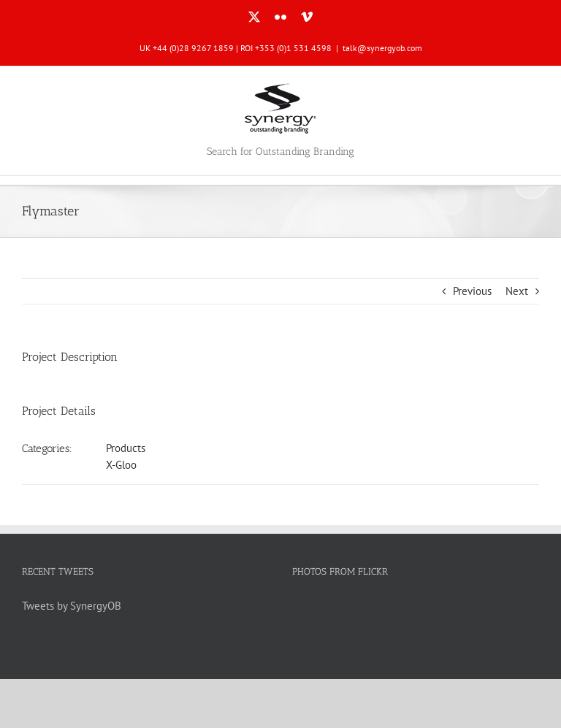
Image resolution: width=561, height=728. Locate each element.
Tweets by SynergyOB (72, 606)
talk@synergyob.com (382, 48)
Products (126, 448)
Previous (472, 291)
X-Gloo (121, 465)
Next (517, 291)
